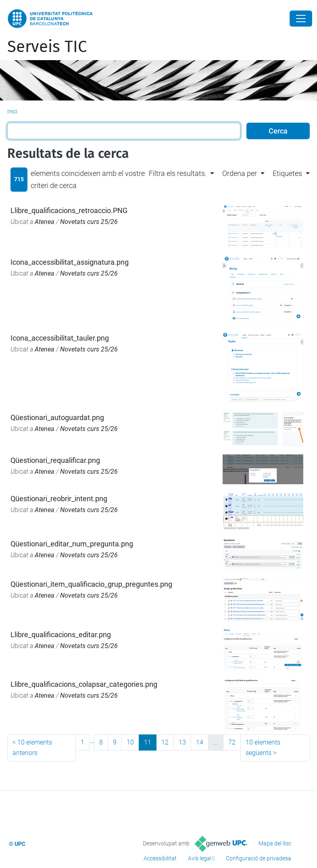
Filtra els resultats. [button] (178, 173)
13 (182, 742)
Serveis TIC (47, 47)
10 (130, 742)
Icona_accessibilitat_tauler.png (60, 338)
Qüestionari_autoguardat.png (57, 417)
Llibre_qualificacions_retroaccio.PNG (69, 210)
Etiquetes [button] (287, 173)
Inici (12, 111)
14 (200, 742)
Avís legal (200, 858)
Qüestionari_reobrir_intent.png (59, 499)
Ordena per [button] (240, 173)
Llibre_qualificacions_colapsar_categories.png (84, 684)
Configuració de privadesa (259, 858)
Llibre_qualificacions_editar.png (61, 635)
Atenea (45, 222)
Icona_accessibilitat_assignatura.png (70, 262)
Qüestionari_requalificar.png (55, 460)
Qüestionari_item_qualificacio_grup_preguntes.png (91, 584)
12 (165, 742)
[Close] (301, 19)
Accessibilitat (160, 858)
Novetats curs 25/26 (89, 222)
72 (232, 742)
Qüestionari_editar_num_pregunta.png (72, 544)
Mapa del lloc (275, 843)
